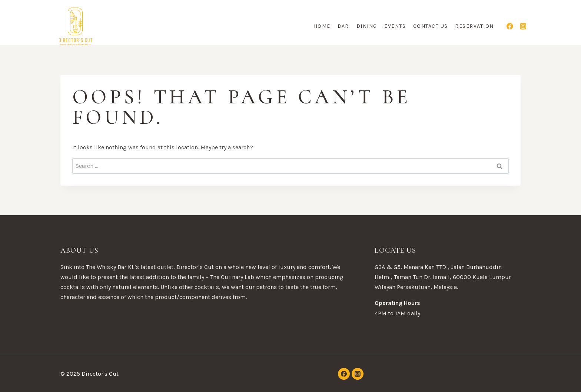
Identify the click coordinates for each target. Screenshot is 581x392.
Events (395, 26)
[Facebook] (510, 26)
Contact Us (431, 26)
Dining (367, 26)
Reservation (474, 26)
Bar (343, 26)
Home (322, 26)
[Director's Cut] (76, 26)
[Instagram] (523, 26)
